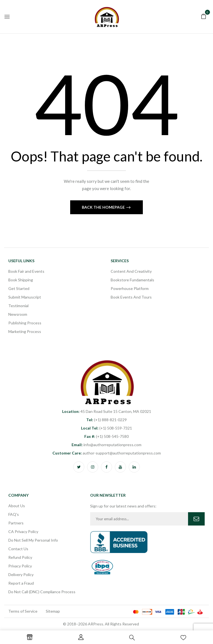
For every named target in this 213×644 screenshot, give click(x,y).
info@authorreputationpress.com (106, 445)
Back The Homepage (104, 207)
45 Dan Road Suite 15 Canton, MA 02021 (107, 411)
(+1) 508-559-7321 (106, 428)
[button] (204, 16)
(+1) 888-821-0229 (106, 420)
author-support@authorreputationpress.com (107, 453)
